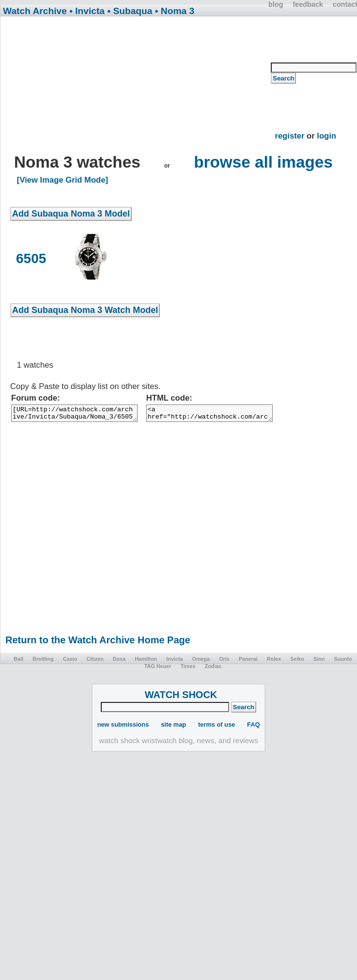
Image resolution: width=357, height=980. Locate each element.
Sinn (319, 662)
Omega (201, 662)
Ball (18, 662)
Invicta (174, 662)
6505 (31, 258)
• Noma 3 (175, 11)
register (289, 136)
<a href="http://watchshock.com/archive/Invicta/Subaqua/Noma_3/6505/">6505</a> (231, 415)
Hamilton (146, 662)
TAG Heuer (158, 669)
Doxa (119, 662)
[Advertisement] (141, 85)
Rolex (274, 662)
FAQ (253, 727)
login (326, 136)
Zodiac (213, 669)
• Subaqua (130, 11)
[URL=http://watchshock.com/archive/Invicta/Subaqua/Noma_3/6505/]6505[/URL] (82, 415)
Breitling (43, 662)
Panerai (248, 662)
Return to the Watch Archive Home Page (98, 643)
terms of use (217, 727)
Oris (224, 662)
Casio (70, 662)
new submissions (123, 727)
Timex (188, 669)
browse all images (263, 162)
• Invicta (87, 11)
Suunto (343, 662)
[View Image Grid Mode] (62, 180)
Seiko (297, 662)
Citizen (95, 662)
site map (173, 727)
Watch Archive (35, 11)
